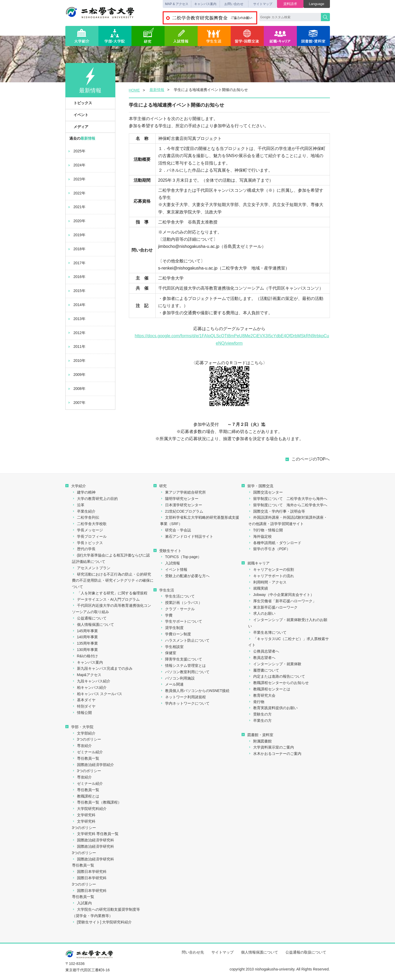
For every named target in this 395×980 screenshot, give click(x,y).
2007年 (76, 403)
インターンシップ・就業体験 (275, 664)
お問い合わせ (234, 4)
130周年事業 (85, 650)
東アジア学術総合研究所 (183, 492)
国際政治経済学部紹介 (93, 765)
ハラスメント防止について (185, 640)
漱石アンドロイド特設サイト (187, 536)
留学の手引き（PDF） (269, 549)
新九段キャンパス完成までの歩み (102, 668)
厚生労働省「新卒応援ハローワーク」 (282, 601)
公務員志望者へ (264, 651)
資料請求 (290, 4)
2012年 (76, 333)
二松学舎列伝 (86, 517)
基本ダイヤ (84, 700)
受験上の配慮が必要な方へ (185, 576)
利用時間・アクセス (267, 582)
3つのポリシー (87, 739)
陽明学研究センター (179, 499)
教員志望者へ (262, 658)
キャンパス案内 (205, 4)
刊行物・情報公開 (265, 530)
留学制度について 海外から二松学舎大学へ (288, 505)
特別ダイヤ (84, 706)
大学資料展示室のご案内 (271, 747)
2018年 (76, 249)
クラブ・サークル (177, 609)
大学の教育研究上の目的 (95, 499)
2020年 (76, 221)
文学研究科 (84, 815)
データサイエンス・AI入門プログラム (106, 599)
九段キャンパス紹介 (91, 681)
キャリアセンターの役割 (271, 569)
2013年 (76, 319)
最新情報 (157, 90)
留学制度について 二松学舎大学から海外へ (288, 499)
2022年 (76, 193)
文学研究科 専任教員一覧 (95, 834)
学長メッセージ (87, 530)
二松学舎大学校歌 (89, 524)
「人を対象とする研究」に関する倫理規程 (110, 593)
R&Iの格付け (85, 656)
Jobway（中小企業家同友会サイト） (281, 595)
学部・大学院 (115, 36)
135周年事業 (85, 643)
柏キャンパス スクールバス (97, 694)
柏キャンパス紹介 (89, 687)
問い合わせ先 (193, 952)
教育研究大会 (262, 695)
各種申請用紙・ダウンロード (275, 543)
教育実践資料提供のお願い (273, 708)
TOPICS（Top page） (181, 557)
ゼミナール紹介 (87, 752)
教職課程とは (86, 796)
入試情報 (181, 36)
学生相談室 (172, 647)
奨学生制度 (172, 628)
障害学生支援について (181, 659)
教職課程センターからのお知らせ (278, 683)
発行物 (256, 702)
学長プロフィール (89, 536)
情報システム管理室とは (183, 666)
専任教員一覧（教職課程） (97, 802)
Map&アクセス (87, 675)
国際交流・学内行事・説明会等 (277, 511)
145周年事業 (85, 631)
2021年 (76, 207)
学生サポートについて (181, 621)
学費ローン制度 (176, 634)
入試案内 (82, 903)
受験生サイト (167, 551)
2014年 (76, 305)
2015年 (76, 291)
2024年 (76, 165)
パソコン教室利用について (185, 672)
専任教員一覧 (86, 758)
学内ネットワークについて (185, 703)
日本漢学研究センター (181, 505)
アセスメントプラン (91, 568)
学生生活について (177, 596)
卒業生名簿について (267, 632)
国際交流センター (265, 492)
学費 (166, 615)
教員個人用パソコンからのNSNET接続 (195, 691)
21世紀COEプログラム (182, 511)
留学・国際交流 (247, 36)
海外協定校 (260, 536)
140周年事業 (85, 637)
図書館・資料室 (313, 36)
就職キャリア (256, 563)
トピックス (80, 103)
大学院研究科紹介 (89, 809)
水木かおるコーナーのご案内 (275, 754)
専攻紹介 (82, 746)
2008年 (76, 389)
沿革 (78, 505)
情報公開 (82, 713)
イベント (78, 115)
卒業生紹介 (84, 511)
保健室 (168, 653)
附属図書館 (260, 741)
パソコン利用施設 (177, 678)
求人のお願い (262, 613)
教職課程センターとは (269, 689)
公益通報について (89, 618)
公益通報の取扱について (306, 952)
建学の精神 (84, 492)
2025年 (76, 151)
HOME (134, 90)
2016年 (76, 277)
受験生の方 (260, 714)
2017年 (76, 263)
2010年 (76, 361)
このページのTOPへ (311, 459)
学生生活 (214, 36)
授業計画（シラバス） (181, 603)
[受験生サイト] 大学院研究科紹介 (102, 922)
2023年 (76, 179)
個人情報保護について (93, 625)
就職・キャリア (280, 36)
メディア (78, 127)
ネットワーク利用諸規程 (183, 697)
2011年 (76, 347)
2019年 (76, 235)
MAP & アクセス (177, 4)
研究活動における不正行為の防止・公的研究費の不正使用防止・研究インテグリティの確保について (113, 581)
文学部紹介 (84, 733)
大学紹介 (82, 36)
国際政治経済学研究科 (93, 840)
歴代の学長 (84, 549)
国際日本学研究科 (89, 872)
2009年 (76, 375)
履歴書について (264, 670)
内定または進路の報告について (277, 676)
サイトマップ (263, 4)
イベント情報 (174, 569)
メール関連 (172, 684)
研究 (148, 36)
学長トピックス (87, 543)
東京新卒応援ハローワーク (273, 607)
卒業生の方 (260, 721)
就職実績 (258, 588)
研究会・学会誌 (176, 530)
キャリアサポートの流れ (271, 576)
